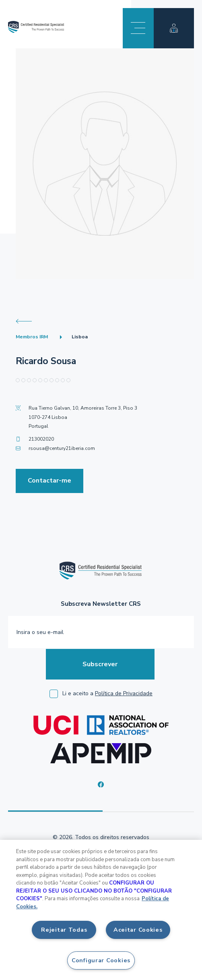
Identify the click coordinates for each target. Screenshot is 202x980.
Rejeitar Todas (64, 930)
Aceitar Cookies (138, 930)
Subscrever (100, 664)
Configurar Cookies (101, 960)
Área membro (174, 28)
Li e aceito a (107, 693)
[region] (101, 910)
